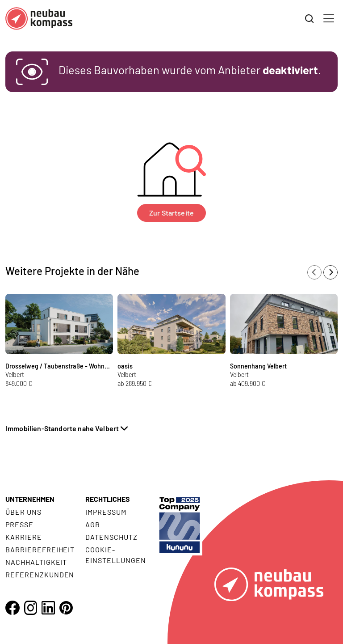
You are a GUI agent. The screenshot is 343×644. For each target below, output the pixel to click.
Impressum (106, 512)
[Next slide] (330, 272)
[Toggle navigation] (329, 18)
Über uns (23, 512)
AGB (93, 524)
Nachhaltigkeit (36, 562)
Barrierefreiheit (40, 549)
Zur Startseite (171, 213)
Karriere (24, 537)
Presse (19, 524)
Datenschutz (111, 537)
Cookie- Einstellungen (115, 555)
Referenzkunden (40, 574)
